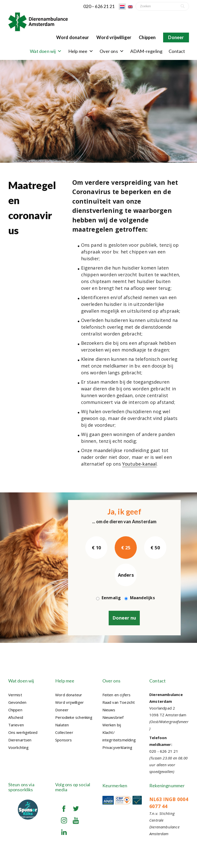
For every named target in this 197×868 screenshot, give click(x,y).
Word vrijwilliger (114, 37)
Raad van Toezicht (119, 702)
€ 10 (96, 548)
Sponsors (63, 740)
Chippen (147, 37)
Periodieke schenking (74, 717)
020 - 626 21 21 (164, 751)
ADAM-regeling (146, 51)
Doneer (176, 37)
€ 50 (155, 548)
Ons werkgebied (23, 732)
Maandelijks (142, 598)
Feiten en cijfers (117, 695)
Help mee (81, 51)
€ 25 (126, 548)
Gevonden (17, 702)
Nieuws (109, 710)
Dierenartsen (20, 740)
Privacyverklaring (117, 747)
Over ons (112, 51)
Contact (177, 51)
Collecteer (64, 732)
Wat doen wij (46, 51)
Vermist (15, 695)
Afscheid (16, 717)
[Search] (183, 6)
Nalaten (62, 725)
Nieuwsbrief (113, 717)
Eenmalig (111, 598)
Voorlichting (19, 747)
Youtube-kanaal (140, 464)
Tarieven (16, 725)
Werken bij (112, 725)
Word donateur (73, 37)
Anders (126, 575)
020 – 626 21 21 (99, 6)
